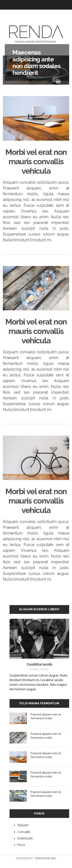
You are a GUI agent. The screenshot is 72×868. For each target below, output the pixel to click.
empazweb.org (45, 858)
